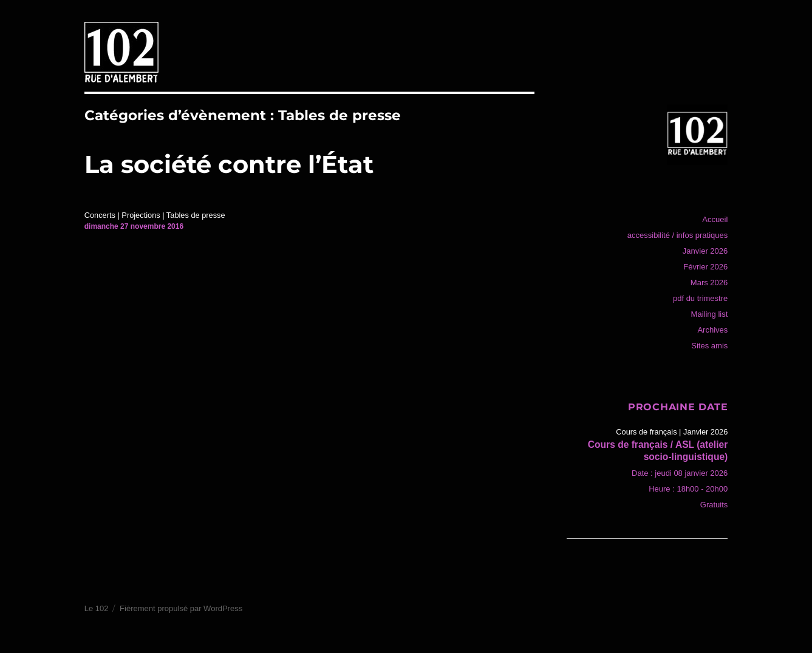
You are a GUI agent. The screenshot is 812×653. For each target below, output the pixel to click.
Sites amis (709, 346)
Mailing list (710, 314)
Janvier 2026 (705, 251)
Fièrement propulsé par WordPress (181, 608)
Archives (712, 330)
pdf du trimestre (700, 298)
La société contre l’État (229, 164)
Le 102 (97, 608)
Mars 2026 (709, 283)
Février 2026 (705, 267)
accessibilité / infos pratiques (677, 235)
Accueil (715, 219)
